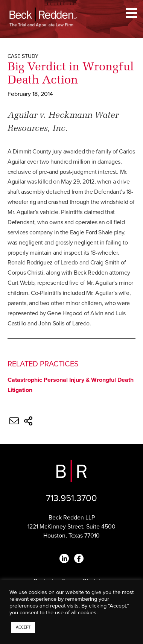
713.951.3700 (71, 498)
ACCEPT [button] (23, 627)
